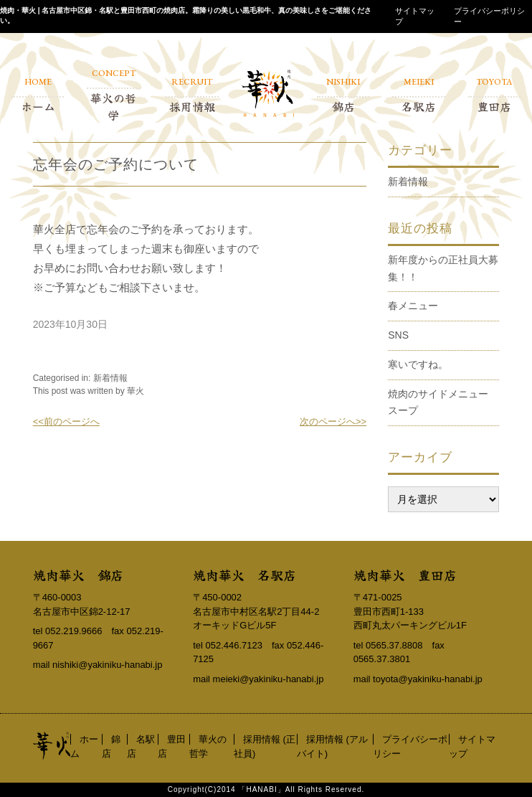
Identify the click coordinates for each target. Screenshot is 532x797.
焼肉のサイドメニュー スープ (443, 402)
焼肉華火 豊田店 (405, 575)
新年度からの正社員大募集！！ (443, 268)
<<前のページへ (66, 421)
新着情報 (110, 378)
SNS (398, 335)
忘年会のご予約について (116, 164)
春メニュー (413, 306)
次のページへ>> (333, 421)
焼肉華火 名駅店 (244, 575)
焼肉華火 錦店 (78, 575)
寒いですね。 (418, 364)
